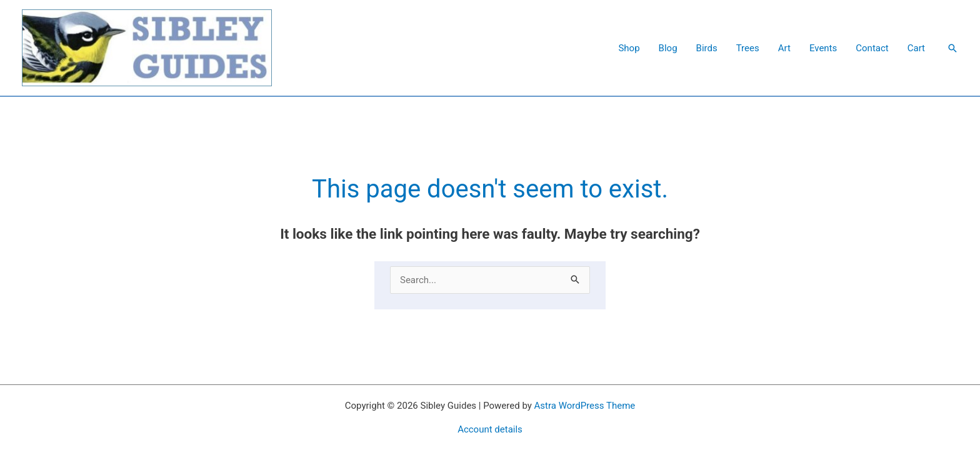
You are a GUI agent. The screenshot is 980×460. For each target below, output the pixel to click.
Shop (629, 48)
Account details (490, 429)
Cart (916, 48)
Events (823, 48)
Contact (872, 48)
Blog (668, 48)
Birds (707, 48)
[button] (952, 48)
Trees (748, 48)
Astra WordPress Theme (585, 406)
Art (784, 48)
